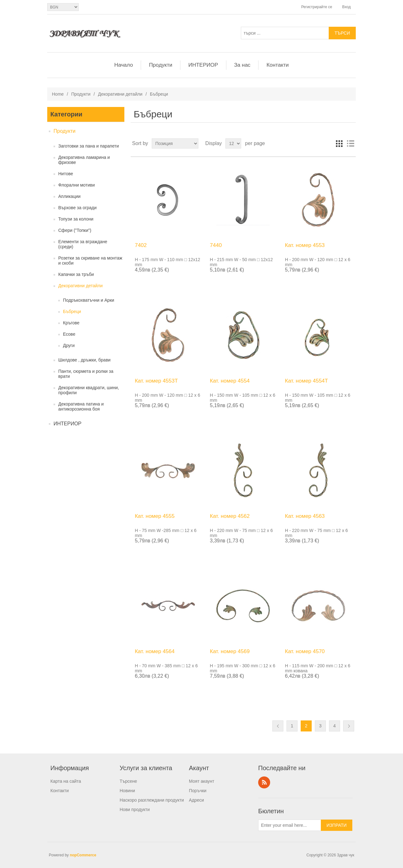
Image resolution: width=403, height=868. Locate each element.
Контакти (278, 65)
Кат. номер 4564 (155, 651)
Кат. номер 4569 (230, 651)
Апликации (69, 196)
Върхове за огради (77, 208)
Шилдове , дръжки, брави (84, 360)
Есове (69, 334)
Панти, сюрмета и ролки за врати (86, 374)
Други (69, 345)
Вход (346, 7)
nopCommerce (83, 855)
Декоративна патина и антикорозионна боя (81, 406)
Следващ (349, 726)
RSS (264, 782)
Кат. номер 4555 (155, 516)
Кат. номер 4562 (230, 516)
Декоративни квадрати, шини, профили (89, 390)
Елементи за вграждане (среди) (83, 244)
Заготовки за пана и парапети (89, 146)
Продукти (161, 65)
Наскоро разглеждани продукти (152, 800)
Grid (339, 143)
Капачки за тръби (76, 274)
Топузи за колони (76, 219)
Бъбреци (72, 311)
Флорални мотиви (77, 185)
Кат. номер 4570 (305, 651)
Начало (124, 65)
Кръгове (71, 323)
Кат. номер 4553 (305, 245)
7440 (216, 245)
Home (58, 94)
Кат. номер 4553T (156, 381)
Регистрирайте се (317, 7)
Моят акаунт (201, 781)
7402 (141, 245)
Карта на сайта (66, 781)
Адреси (196, 800)
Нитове (66, 174)
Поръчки (198, 791)
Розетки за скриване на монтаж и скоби (90, 260)
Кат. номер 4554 (230, 381)
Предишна (278, 726)
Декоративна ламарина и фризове (84, 160)
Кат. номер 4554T (307, 381)
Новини (127, 791)
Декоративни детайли (120, 94)
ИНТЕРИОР (203, 65)
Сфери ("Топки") (75, 230)
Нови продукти (135, 809)
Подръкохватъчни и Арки (89, 300)
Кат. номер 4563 (305, 516)
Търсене (128, 781)
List (350, 143)
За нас (242, 65)
